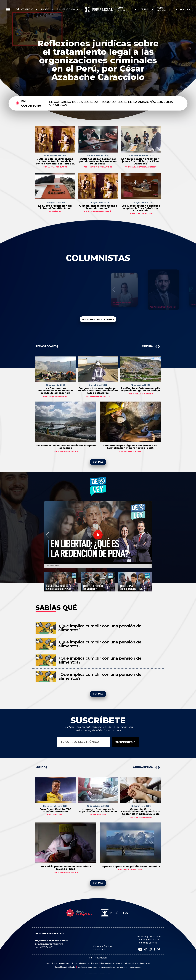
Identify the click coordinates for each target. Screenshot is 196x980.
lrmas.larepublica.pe (107, 967)
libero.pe (95, 963)
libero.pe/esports (107, 963)
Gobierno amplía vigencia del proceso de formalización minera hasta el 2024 (130, 447)
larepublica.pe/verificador (65, 967)
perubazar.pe (122, 967)
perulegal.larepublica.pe (87, 967)
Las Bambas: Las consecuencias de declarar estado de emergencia (55, 391)
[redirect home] (98, 10)
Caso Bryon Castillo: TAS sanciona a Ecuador (55, 810)
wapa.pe (119, 963)
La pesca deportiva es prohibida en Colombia (130, 867)
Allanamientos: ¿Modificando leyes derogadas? (98, 207)
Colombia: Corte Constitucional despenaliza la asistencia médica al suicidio (141, 812)
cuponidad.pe (135, 967)
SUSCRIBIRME (125, 742)
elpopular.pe (84, 963)
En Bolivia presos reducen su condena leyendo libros (66, 868)
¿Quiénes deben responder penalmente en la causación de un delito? (98, 161)
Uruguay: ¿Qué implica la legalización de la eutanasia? (98, 810)
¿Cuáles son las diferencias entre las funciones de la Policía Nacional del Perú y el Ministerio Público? (55, 161)
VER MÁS (98, 462)
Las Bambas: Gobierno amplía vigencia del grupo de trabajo (141, 389)
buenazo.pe (145, 963)
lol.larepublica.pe (131, 963)
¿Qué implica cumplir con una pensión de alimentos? (100, 628)
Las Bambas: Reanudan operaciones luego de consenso (66, 447)
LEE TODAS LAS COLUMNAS (98, 319)
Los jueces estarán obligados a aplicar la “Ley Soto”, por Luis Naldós (141, 208)
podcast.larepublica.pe (68, 963)
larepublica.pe (51, 963)
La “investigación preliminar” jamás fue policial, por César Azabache (141, 161)
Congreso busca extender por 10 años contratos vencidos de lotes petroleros (98, 391)
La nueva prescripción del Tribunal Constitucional (55, 207)
